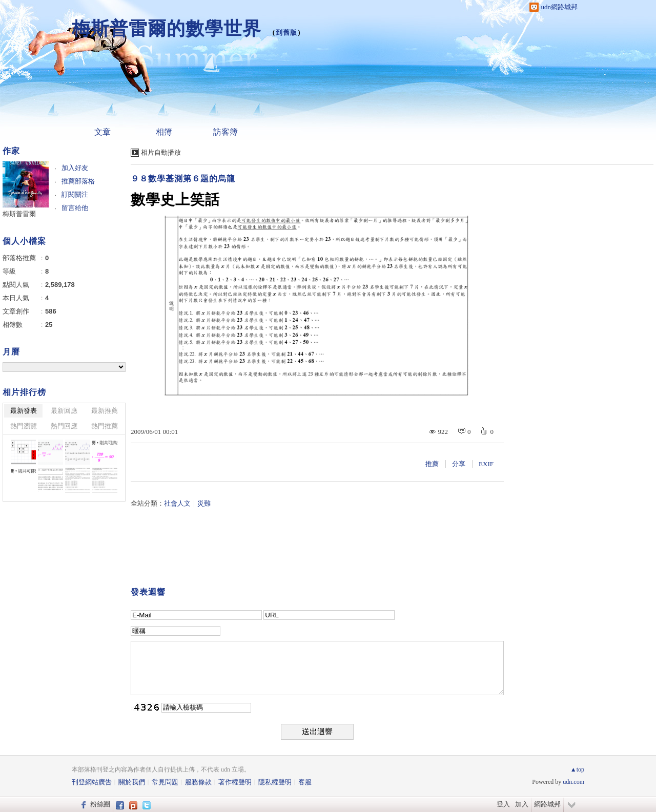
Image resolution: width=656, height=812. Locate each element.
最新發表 (24, 411)
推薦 (432, 464)
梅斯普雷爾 (19, 214)
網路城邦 (547, 804)
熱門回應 (64, 426)
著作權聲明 (235, 782)
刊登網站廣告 (92, 782)
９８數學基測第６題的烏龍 (183, 179)
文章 (102, 132)
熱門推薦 (105, 426)
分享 (459, 464)
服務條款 (198, 782)
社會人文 (177, 503)
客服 (305, 782)
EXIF (486, 464)
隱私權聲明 (275, 782)
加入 (522, 804)
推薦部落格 (78, 181)
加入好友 (75, 168)
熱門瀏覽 (24, 426)
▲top (577, 769)
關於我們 (132, 782)
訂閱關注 (75, 194)
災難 (204, 503)
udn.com (573, 782)
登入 (503, 804)
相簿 (164, 132)
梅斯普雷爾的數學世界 (167, 28)
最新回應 (64, 411)
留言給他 (75, 208)
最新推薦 (105, 411)
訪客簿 (225, 132)
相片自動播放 (161, 152)
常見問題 (165, 782)
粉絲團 (100, 804)
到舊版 (286, 33)
